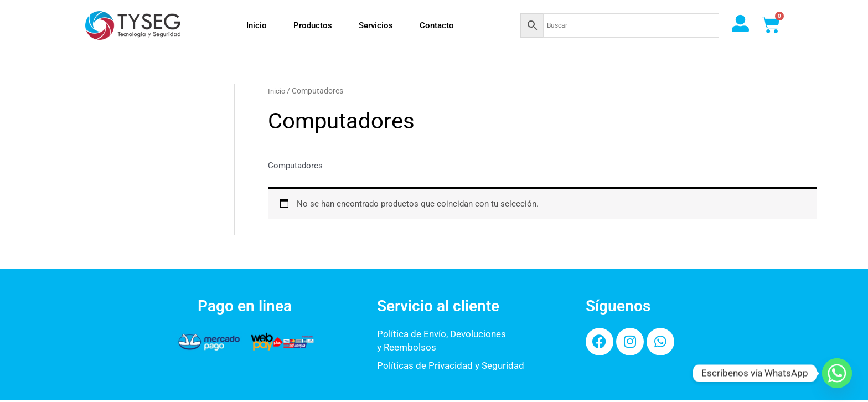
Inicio (257, 25)
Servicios (376, 25)
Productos (313, 25)
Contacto (437, 25)
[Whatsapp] (837, 373)
